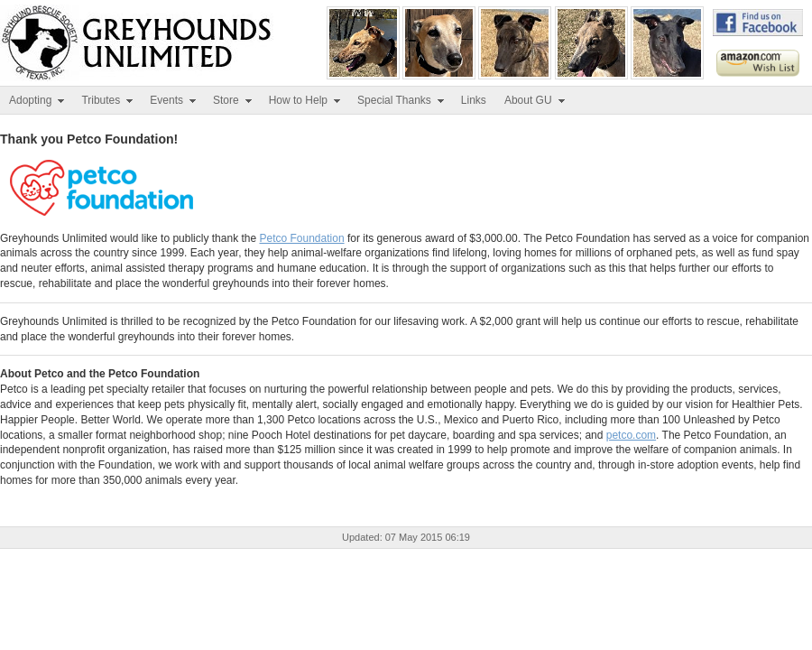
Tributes (108, 100)
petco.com (631, 435)
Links (474, 100)
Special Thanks (401, 100)
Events (174, 100)
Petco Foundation (301, 238)
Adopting (37, 100)
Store (233, 100)
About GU (535, 100)
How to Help (305, 100)
